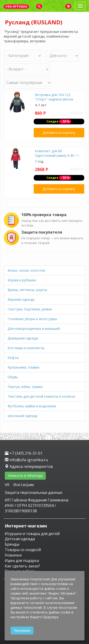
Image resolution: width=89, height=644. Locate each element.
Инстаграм (23, 485)
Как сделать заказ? (22, 566)
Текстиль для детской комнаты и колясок (41, 396)
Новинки (13, 555)
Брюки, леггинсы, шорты (27, 290)
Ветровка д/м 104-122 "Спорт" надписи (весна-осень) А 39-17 (54, 99)
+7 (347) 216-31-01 (24, 453)
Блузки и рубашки (22, 280)
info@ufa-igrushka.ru (26, 460)
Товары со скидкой (23, 550)
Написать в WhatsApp (25, 476)
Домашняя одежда (23, 338)
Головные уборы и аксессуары (32, 319)
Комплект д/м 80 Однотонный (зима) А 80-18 (57, 153)
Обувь (13, 377)
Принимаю (22, 630)
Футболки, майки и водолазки (32, 406)
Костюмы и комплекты (26, 348)
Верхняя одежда (21, 299)
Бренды (12, 544)
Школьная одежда (23, 416)
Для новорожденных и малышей (34, 329)
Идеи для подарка (22, 561)
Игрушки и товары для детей (32, 534)
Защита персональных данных (33, 492)
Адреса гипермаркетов (29, 466)
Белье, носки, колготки (26, 270)
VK (8, 485)
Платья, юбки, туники (25, 387)
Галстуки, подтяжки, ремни (30, 309)
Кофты (13, 358)
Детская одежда (20, 539)
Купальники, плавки (23, 367)
